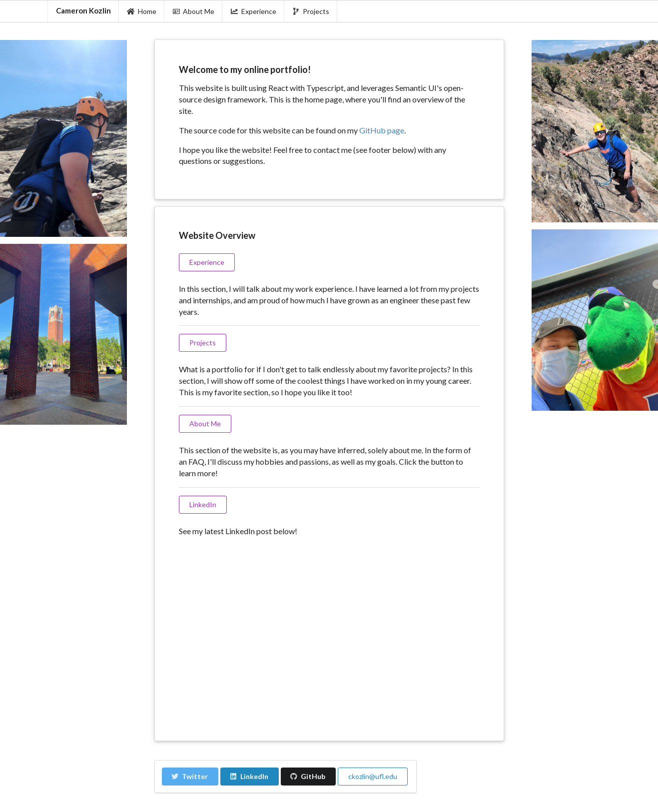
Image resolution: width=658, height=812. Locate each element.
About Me (194, 11)
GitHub (308, 776)
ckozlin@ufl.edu (373, 776)
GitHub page (382, 130)
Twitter (190, 776)
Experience (253, 11)
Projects (311, 11)
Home (142, 11)
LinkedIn (249, 776)
